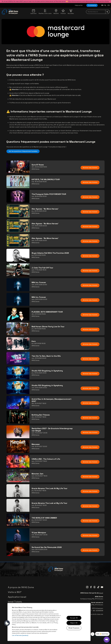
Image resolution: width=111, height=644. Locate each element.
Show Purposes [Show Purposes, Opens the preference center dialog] (74, 628)
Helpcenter (79, 5)
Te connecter (92, 5)
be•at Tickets (15, 602)
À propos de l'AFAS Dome (21, 587)
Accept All (74, 618)
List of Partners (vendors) (20, 635)
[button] (7, 623)
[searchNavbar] (98, 12)
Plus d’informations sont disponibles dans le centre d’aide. (89, 1)
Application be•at (17, 597)
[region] (49, 622)
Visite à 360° (15, 592)
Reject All (74, 623)
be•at (101, 593)
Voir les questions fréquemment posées (23, 151)
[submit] (107, 12)
